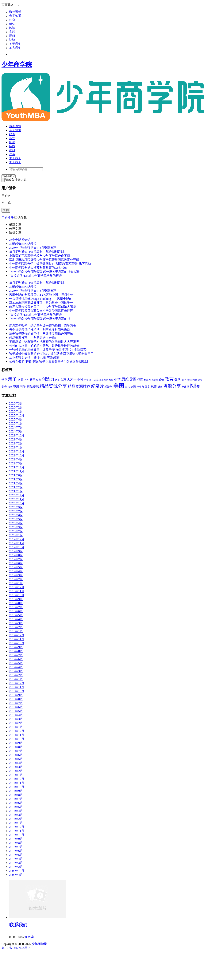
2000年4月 (16, 875)
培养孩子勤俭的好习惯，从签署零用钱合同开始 (41, 334)
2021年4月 (16, 483)
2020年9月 (16, 507)
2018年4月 (16, 619)
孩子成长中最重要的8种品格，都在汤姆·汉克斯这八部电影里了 (51, 354)
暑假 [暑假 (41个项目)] (189, 380)
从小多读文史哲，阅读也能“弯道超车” (35, 358)
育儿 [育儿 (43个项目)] (127, 387)
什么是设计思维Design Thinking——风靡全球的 (41, 299)
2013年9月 (16, 839)
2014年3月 (16, 815)
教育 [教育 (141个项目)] (169, 379)
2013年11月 (17, 831)
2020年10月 (17, 503)
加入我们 (15, 48)
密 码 (6, 203)
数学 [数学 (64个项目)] (178, 380)
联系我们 (18, 925)
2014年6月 (16, 803)
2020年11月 (17, 499)
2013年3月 (16, 863)
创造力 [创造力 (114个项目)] (48, 379)
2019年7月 (16, 559)
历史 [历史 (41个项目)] (57, 380)
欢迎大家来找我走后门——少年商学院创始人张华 (43, 307)
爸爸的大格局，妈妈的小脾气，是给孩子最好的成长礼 (46, 346)
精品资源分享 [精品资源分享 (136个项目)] (53, 386)
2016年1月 (16, 727)
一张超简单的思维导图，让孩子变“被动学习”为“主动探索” (48, 350)
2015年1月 (16, 775)
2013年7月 (16, 847)
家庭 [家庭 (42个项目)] (96, 380)
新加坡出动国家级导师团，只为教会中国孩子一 (41, 303)
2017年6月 (16, 659)
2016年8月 (16, 699)
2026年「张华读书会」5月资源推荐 (33, 248)
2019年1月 (16, 583)
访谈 (12, 40)
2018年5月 (16, 615)
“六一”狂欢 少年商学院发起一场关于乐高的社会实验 (44, 272)
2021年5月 (16, 479)
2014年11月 (17, 783)
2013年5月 (16, 855)
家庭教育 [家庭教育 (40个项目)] (104, 380)
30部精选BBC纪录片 (23, 244)
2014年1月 (16, 823)
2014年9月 (16, 791)
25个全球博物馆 (20, 240)
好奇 (12, 20)
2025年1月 (16, 423)
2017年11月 (17, 639)
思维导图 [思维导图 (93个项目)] (129, 379)
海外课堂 (15, 12)
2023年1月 (16, 447)
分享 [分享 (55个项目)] (33, 380)
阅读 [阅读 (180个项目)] (195, 386)
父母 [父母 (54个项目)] (4, 387)
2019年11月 (17, 543)
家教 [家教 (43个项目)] (111, 380)
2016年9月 (16, 695)
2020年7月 (16, 511)
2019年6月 (16, 563)
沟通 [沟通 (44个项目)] (195, 380)
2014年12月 (17, 779)
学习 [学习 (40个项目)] (86, 380)
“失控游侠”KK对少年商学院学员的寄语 (35, 276)
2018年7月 (16, 607)
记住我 (21, 218)
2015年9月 (16, 743)
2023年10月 (17, 435)
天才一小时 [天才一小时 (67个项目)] (75, 380)
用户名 (6, 196)
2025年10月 (17, 415)
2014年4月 (16, 811)
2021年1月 (16, 491)
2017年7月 (16, 655)
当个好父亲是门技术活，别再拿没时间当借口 (40, 330)
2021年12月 (17, 467)
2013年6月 (16, 851)
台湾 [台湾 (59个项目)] (63, 380)
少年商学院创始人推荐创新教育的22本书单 (38, 268)
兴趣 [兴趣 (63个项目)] (21, 380)
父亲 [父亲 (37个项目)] (200, 380)
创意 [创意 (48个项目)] (39, 380)
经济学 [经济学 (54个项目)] (109, 387)
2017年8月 (16, 651)
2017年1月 (16, 679)
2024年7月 (16, 427)
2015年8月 (16, 747)
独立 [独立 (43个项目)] (10, 387)
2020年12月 (17, 495)
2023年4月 (16, 439)
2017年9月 (16, 647)
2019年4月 (16, 571)
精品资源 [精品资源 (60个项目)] (33, 387)
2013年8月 (16, 843)
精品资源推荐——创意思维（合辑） (33, 338)
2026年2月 (16, 407)
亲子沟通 (15, 16)
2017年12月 (17, 635)
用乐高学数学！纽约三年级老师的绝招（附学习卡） (44, 326)
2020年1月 (16, 535)
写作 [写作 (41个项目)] (27, 380)
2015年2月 (16, 771)
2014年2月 (16, 819)
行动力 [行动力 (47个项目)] (140, 387)
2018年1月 (16, 631)
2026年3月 (16, 403)
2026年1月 (16, 411)
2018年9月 (16, 599)
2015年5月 (16, 759)
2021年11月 (17, 471)
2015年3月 (16, 767)
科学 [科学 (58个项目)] (23, 387)
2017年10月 (17, 643)
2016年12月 (17, 683)
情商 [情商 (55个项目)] (140, 380)
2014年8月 (16, 795)
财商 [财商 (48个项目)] (160, 387)
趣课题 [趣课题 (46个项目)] (185, 387)
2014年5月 (16, 807)
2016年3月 (16, 719)
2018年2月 (16, 627)
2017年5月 (16, 663)
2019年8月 (16, 555)
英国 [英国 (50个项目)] (133, 387)
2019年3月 (16, 575)
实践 (12, 32)
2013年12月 (17, 827)
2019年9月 (16, 551)
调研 (12, 36)
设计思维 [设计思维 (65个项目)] (151, 387)
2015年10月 (17, 739)
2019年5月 (16, 567)
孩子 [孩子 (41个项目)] (91, 380)
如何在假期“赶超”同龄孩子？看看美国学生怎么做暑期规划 (48, 362)
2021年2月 (16, 487)
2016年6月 (16, 707)
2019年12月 (17, 539)
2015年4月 (16, 763)
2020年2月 (16, 531)
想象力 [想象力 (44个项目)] (147, 380)
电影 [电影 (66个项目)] (16, 387)
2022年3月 (16, 463)
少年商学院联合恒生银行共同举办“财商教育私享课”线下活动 (50, 264)
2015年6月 (16, 755)
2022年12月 (17, 451)
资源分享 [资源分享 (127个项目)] (172, 386)
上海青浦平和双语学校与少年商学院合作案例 (40, 256)
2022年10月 (17, 455)
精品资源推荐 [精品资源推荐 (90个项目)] (79, 386)
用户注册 (8, 218)
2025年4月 (16, 419)
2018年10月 (17, 595)
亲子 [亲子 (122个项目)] (12, 379)
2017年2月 (16, 675)
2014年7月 (16, 799)
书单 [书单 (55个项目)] (4, 380)
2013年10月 (17, 835)
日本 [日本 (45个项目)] (184, 380)
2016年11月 (17, 687)
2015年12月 (17, 731)
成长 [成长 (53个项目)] (161, 380)
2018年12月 (17, 587)
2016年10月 (17, 691)
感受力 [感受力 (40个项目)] (155, 380)
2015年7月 (16, 751)
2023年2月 (16, 443)
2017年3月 (16, 671)
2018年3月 (16, 623)
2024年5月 (16, 431)
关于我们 (15, 44)
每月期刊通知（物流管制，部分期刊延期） (38, 252)
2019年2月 (16, 579)
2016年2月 (16, 723)
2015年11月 (17, 735)
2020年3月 (16, 527)
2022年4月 (16, 459)
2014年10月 (17, 787)
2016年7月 (16, 703)
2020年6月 (16, 515)
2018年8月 (16, 603)
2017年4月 (16, 667)
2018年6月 (16, 611)
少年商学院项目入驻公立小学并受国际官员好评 (41, 311)
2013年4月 (16, 859)
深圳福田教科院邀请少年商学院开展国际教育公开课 (44, 260)
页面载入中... (10, 5)
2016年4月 (16, 715)
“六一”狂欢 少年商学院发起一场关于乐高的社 (40, 319)
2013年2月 (16, 867)
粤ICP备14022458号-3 (16, 948)
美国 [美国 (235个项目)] (119, 386)
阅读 (12, 28)
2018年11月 (17, 591)
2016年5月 (16, 711)
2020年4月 (16, 523)
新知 (12, 24)
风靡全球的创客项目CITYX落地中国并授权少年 (41, 295)
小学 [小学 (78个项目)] (117, 379)
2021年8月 (16, 475)
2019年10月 (17, 547)
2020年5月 (16, 519)
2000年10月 (17, 871)
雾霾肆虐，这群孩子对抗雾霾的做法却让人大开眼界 (44, 342)
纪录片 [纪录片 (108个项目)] (98, 386)
